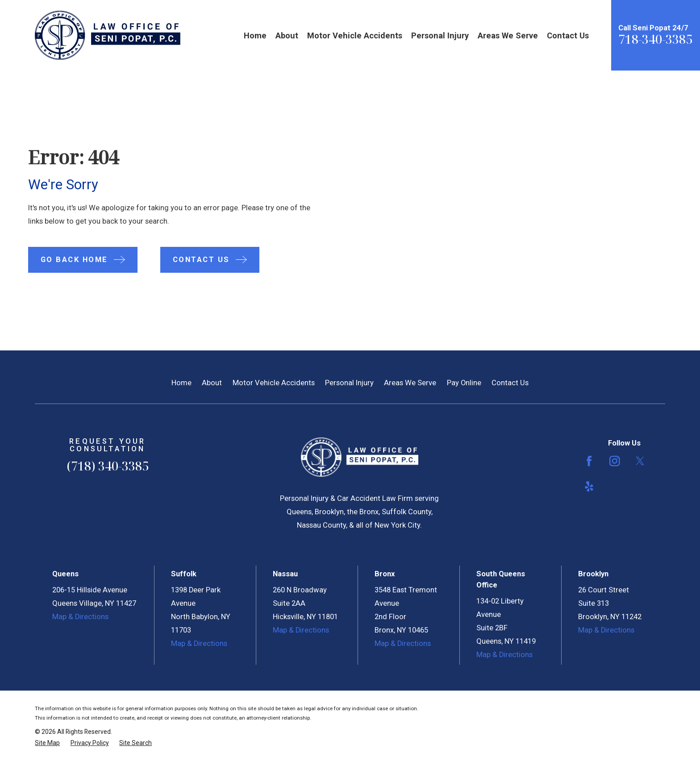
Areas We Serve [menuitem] (508, 35)
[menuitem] (47, 743)
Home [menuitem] (255, 35)
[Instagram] (615, 461)
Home (181, 383)
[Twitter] (640, 461)
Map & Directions (80, 617)
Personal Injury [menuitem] (440, 35)
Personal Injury (349, 383)
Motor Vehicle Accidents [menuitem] (355, 35)
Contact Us (510, 383)
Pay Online (464, 383)
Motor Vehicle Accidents (274, 383)
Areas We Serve (410, 383)
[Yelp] (589, 486)
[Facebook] (589, 461)
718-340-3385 (655, 39)
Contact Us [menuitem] (568, 35)
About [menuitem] (287, 35)
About (212, 383)
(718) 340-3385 (108, 466)
